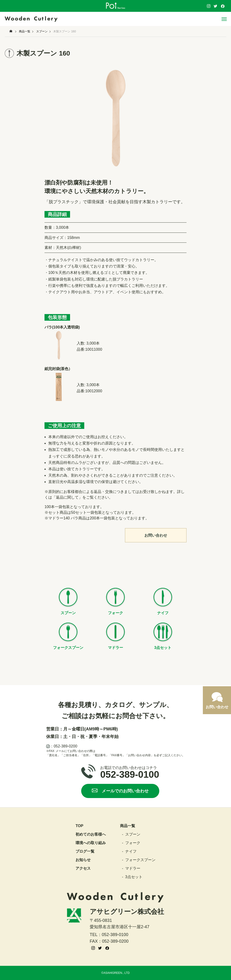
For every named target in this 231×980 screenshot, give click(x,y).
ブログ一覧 (85, 851)
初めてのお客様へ (91, 834)
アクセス (83, 868)
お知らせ (83, 860)
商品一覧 (128, 826)
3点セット (134, 877)
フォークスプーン (140, 860)
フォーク (133, 843)
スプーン (133, 834)
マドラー (133, 868)
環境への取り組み (91, 843)
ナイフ (131, 851)
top (79, 826)
